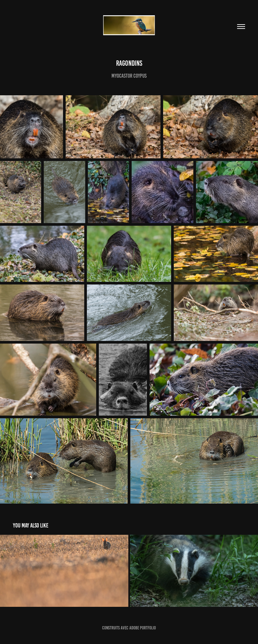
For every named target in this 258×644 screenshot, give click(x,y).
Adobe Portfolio (143, 628)
